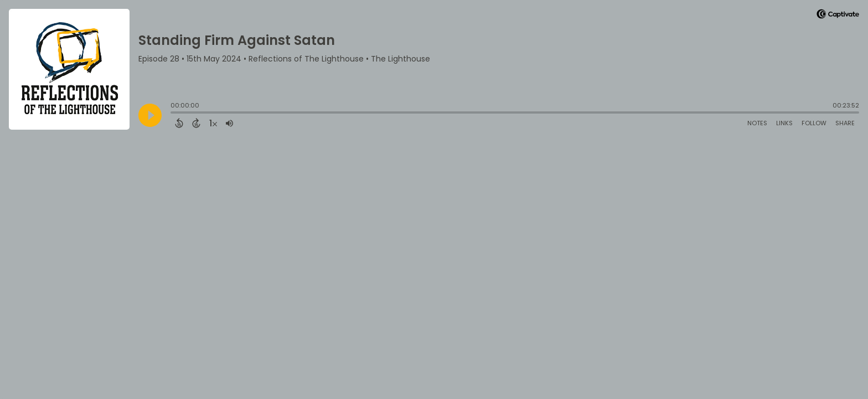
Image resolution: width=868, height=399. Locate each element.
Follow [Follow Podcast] (814, 123)
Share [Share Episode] (845, 123)
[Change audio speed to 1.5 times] (213, 123)
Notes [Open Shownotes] (757, 123)
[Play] (150, 115)
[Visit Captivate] (838, 16)
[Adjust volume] (229, 123)
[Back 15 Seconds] (179, 123)
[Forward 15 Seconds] (196, 123)
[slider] (173, 114)
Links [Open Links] (784, 123)
